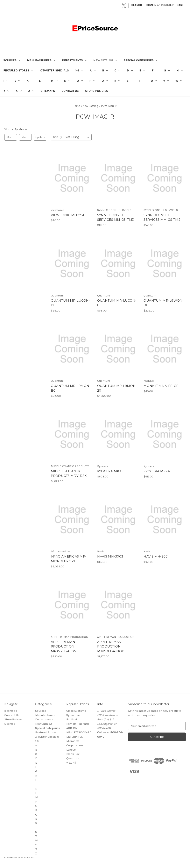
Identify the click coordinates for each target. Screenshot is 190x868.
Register (167, 5)
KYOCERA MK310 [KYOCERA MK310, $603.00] (111, 471)
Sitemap (10, 724)
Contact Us (70, 91)
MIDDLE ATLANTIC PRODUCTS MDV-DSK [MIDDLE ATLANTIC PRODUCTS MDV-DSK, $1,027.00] (69, 474)
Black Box (73, 754)
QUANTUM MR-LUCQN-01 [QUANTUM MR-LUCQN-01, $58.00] (117, 303)
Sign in (151, 5)
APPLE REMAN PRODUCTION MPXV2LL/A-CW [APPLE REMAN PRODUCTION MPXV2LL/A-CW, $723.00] (64, 646)
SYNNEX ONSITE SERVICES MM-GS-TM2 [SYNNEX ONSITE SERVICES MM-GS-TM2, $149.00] (162, 217)
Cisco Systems (76, 711)
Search (137, 5)
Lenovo (71, 750)
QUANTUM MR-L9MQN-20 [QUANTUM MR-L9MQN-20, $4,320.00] (117, 388)
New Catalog (105, 60)
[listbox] (78, 137)
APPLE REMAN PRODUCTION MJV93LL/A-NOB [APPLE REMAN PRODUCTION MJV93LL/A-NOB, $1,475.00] (111, 646)
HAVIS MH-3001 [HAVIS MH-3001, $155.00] (156, 556)
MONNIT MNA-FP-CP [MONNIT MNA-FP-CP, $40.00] (161, 386)
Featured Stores (18, 70)
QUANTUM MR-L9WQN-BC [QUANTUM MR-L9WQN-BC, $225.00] (164, 303)
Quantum (73, 758)
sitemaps (48, 91)
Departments (74, 60)
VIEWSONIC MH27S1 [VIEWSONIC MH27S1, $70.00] (68, 215)
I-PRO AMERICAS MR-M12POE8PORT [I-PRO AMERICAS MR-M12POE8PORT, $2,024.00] (69, 559)
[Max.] (25, 137)
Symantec (73, 715)
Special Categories (140, 60)
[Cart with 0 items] (180, 5)
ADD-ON (72, 728)
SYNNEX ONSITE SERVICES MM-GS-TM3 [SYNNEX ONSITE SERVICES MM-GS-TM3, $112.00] (116, 217)
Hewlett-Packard (78, 724)
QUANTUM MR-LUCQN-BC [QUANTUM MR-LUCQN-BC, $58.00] (71, 303)
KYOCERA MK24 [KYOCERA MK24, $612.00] (157, 471)
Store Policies (97, 91)
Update (40, 137)
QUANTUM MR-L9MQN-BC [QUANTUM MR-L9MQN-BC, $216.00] (71, 388)
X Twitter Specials (54, 70)
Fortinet (72, 719)
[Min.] (11, 137)
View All (71, 763)
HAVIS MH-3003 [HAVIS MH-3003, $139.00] (110, 556)
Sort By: (58, 137)
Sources (12, 60)
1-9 (79, 70)
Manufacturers (41, 60)
